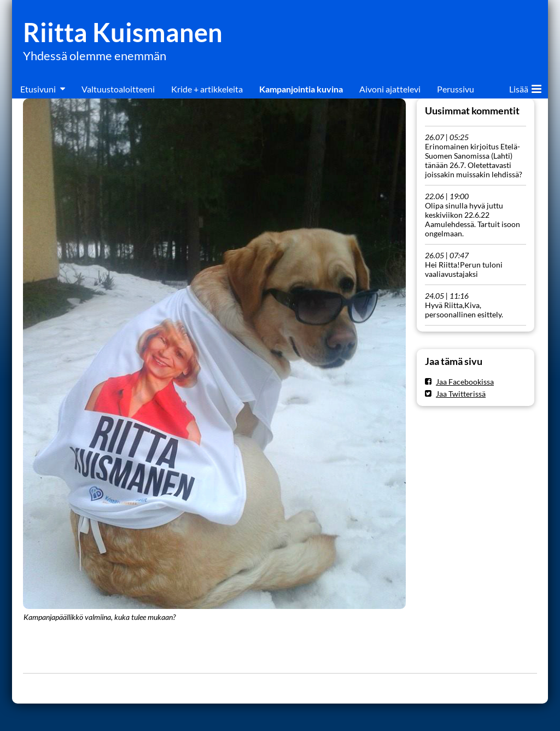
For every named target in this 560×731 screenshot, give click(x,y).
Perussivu (456, 89)
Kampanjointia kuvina (301, 89)
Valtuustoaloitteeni (118, 89)
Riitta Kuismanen (123, 32)
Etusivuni (38, 89)
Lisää (525, 87)
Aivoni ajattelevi (390, 89)
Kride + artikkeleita (207, 89)
